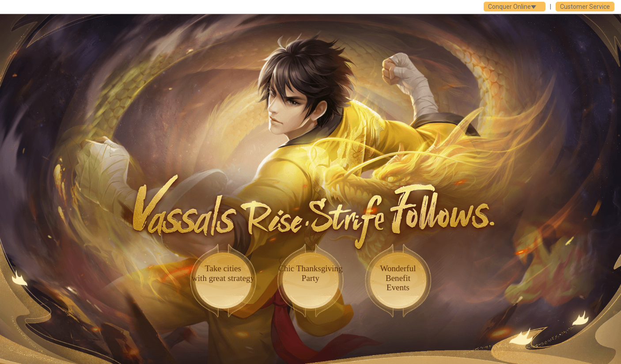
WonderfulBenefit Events (398, 278)
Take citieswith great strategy (223, 273)
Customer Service (585, 7)
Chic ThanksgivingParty (310, 273)
